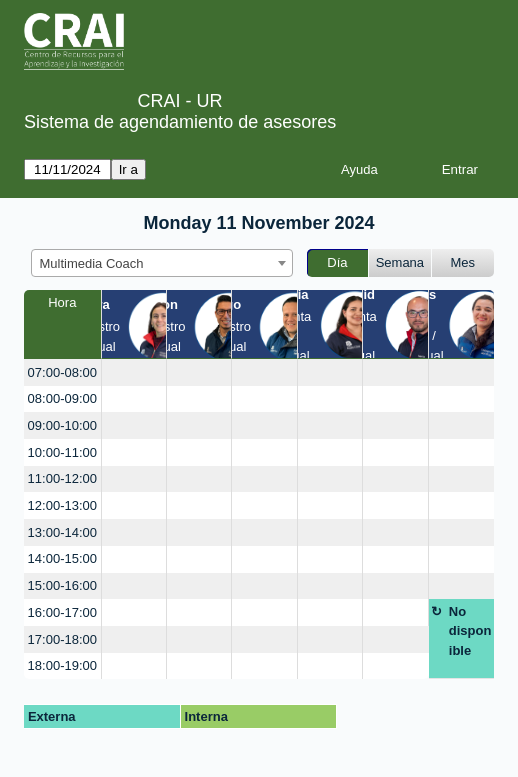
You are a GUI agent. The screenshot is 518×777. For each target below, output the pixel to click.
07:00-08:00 (62, 372)
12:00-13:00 (62, 505)
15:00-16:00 (62, 585)
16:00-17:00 (62, 612)
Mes (463, 262)
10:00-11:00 (62, 452)
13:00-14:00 (62, 532)
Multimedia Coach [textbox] (92, 263)
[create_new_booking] (134, 372)
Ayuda (359, 169)
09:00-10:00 (62, 425)
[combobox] (162, 263)
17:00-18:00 (62, 639)
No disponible (470, 631)
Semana (400, 262)
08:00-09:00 (62, 398)
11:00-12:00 (62, 478)
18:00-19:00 (62, 665)
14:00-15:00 (62, 558)
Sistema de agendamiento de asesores (180, 122)
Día (337, 262)
